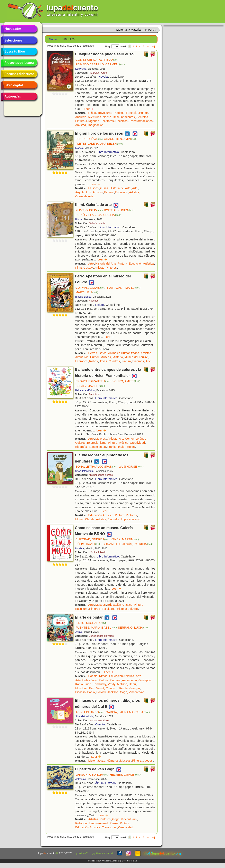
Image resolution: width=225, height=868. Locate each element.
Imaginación (96, 125)
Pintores (111, 268)
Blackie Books (83, 297)
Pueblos (119, 113)
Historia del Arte (120, 188)
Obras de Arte (84, 196)
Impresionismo (130, 519)
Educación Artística (141, 264)
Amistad (81, 125)
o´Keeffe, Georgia (128, 688)
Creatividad (137, 443)
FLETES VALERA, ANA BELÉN (99, 144)
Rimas (103, 676)
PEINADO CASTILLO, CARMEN (100, 64)
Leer (89, 109)
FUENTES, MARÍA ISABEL (96, 628)
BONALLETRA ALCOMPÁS (96, 467)
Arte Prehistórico (86, 680)
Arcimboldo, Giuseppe (137, 680)
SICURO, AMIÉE (126, 381)
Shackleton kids (84, 471)
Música (124, 443)
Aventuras (95, 117)
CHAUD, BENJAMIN (121, 139)
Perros (93, 353)
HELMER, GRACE (125, 775)
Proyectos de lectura (19, 63)
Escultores (109, 609)
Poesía (93, 676)
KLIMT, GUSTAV (89, 210)
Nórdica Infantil (97, 552)
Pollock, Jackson (107, 692)
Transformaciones (141, 121)
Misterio (118, 357)
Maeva (79, 148)
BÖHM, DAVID (88, 544)
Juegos (148, 761)
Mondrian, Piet (85, 688)
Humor (143, 113)
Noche (107, 117)
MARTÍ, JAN (87, 292)
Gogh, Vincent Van (132, 692)
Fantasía (132, 113)
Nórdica (80, 549)
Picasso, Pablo (85, 692)
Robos (93, 361)
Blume (79, 219)
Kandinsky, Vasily (104, 684)
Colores (80, 443)
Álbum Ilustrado (106, 783)
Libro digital (19, 85)
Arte (135, 188)
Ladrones (81, 361)
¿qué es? (82, 853)
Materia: (54, 39)
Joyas (103, 361)
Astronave (81, 779)
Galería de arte (97, 223)
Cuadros (114, 361)
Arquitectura (83, 192)
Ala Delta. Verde (98, 73)
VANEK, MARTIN (125, 539)
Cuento (100, 724)
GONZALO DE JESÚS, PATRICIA (128, 544)
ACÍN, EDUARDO (90, 712)
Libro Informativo (108, 152)
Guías (104, 188)
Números (112, 761)
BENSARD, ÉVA (89, 139)
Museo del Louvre (136, 357)
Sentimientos (97, 447)
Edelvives (81, 69)
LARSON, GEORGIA (92, 775)
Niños (92, 113)
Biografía (81, 447)
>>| (153, 46)
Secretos (142, 117)
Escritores (107, 121)
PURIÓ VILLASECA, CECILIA (98, 215)
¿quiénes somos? (102, 853)
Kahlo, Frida (83, 684)
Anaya (79, 632)
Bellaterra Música (85, 390)
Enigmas (138, 361)
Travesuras (105, 113)
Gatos (102, 353)
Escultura (121, 192)
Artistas (98, 192)
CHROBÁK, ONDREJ (92, 539)
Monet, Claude (85, 519)
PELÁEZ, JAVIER (90, 386)
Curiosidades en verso (101, 636)
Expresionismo (97, 443)
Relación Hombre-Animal (92, 823)
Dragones (93, 121)
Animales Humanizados (123, 353)
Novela (103, 77)
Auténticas (95, 394)
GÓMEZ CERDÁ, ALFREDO (97, 60)
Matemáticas (97, 761)
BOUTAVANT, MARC (124, 288)
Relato (100, 305)
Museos (93, 188)
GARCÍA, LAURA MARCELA (128, 712)
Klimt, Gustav (84, 268)
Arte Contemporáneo (133, 439)
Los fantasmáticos (99, 721)
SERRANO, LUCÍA (134, 628)
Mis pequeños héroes (101, 475)
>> (148, 46)
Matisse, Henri (126, 684)
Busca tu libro (19, 52)
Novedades (19, 29)
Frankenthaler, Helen (121, 447)
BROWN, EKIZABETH (93, 381)
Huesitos (94, 301)
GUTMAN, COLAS (91, 288)
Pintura (80, 121)
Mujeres (101, 439)
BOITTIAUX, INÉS (119, 210)
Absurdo (81, 117)
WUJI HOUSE (131, 467)
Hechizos (121, 121)
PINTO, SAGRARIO (91, 623)
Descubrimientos (124, 117)
